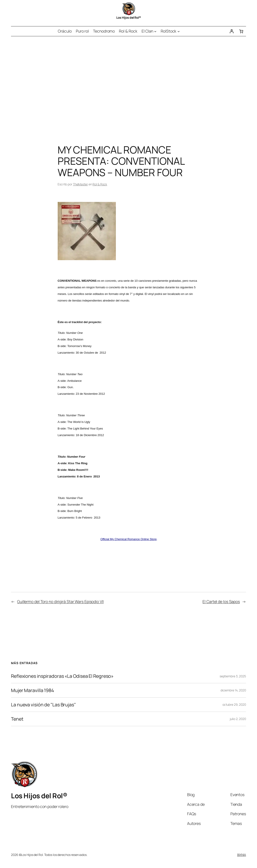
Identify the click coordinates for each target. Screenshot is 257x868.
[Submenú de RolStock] (179, 31)
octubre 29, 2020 (234, 704)
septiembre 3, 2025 (233, 676)
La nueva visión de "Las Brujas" (43, 705)
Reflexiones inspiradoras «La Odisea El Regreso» (62, 676)
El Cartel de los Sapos (221, 601)
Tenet (17, 719)
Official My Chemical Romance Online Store (129, 539)
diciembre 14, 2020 (233, 690)
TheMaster (80, 184)
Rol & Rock (100, 184)
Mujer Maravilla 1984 (33, 690)
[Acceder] (231, 31)
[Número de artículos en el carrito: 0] (241, 31)
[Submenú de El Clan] (155, 31)
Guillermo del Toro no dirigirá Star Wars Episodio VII (60, 601)
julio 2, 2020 (238, 719)
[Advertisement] (128, 82)
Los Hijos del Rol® (128, 17)
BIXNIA (242, 855)
